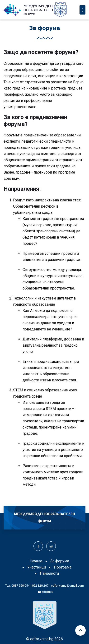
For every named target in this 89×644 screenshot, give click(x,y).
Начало (36, 561)
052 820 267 (40, 586)
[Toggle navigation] (82, 10)
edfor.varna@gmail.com (67, 586)
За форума (60, 561)
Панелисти (49, 573)
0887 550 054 (20, 586)
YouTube (46, 592)
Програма (63, 567)
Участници (37, 567)
